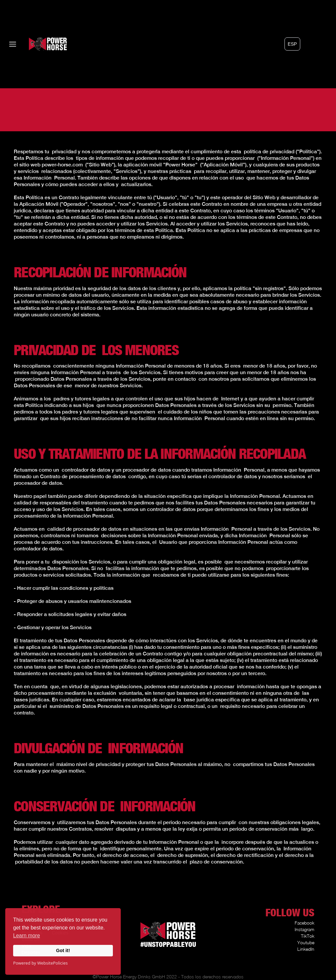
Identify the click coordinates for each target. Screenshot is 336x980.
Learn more (27, 936)
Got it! (63, 950)
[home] (38, 44)
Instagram (304, 929)
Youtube (306, 942)
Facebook (304, 923)
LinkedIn (306, 949)
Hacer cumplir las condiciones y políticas (65, 588)
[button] (292, 44)
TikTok (308, 936)
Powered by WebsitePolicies (40, 963)
